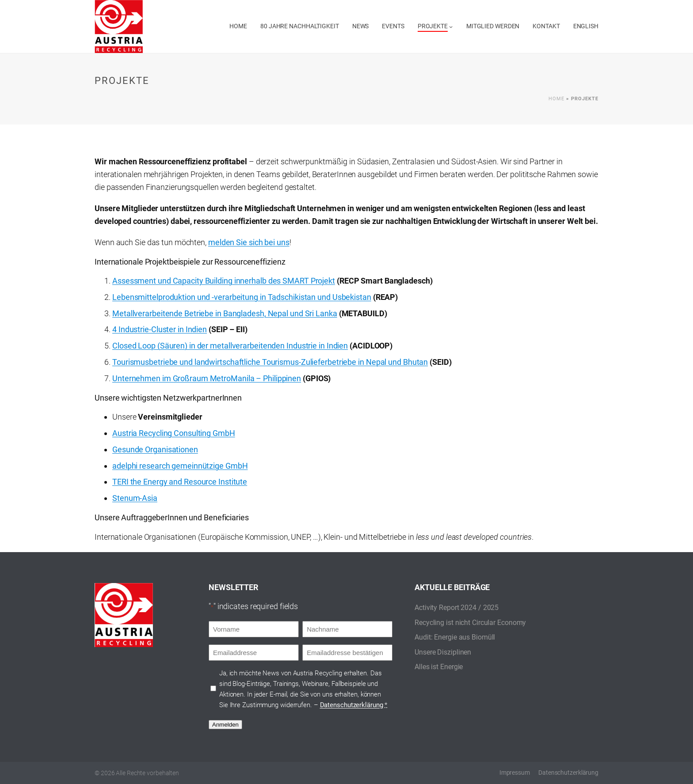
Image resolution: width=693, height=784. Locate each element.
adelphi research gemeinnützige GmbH (180, 466)
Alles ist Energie (439, 667)
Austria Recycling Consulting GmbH (174, 433)
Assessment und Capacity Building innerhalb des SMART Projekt (224, 281)
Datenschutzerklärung (352, 705)
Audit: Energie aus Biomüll (455, 637)
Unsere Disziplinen (443, 652)
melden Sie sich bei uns (249, 242)
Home (556, 99)
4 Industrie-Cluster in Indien (160, 329)
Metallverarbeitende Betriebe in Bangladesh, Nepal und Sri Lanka (225, 313)
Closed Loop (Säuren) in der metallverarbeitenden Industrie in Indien (230, 346)
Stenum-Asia (135, 498)
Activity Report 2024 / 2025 (457, 608)
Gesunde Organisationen (155, 449)
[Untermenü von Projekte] (451, 27)
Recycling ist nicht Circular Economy (470, 623)
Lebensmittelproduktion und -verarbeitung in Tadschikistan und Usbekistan (242, 297)
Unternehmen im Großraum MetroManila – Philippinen (207, 378)
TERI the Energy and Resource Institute (180, 482)
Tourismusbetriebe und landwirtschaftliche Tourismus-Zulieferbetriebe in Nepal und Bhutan (270, 362)
